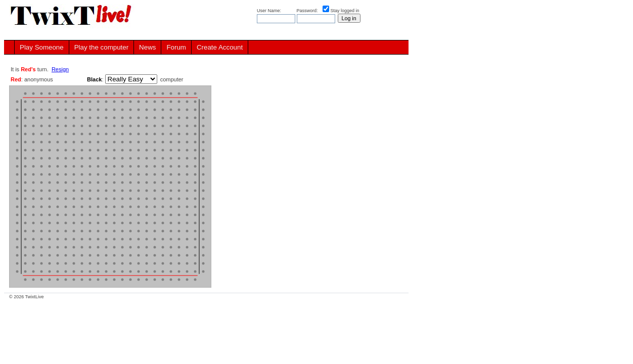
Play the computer (101, 47)
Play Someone (42, 47)
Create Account (220, 47)
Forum (176, 47)
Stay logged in (345, 11)
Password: (308, 11)
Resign (60, 69)
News (147, 47)
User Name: (270, 11)
